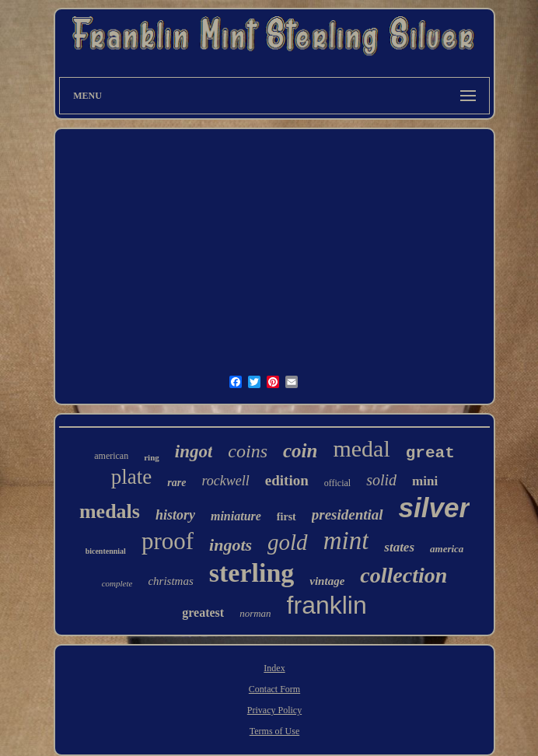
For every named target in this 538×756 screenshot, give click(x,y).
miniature (236, 516)
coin (300, 451)
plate (131, 477)
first (286, 517)
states (399, 547)
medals (110, 511)
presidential (348, 514)
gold (288, 542)
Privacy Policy (274, 710)
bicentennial (106, 551)
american (111, 456)
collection (403, 575)
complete (117, 583)
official (337, 483)
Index (274, 668)
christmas (170, 581)
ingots (231, 545)
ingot (194, 451)
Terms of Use (274, 731)
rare (176, 483)
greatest (203, 612)
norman (255, 613)
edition (287, 480)
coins (248, 451)
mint (346, 541)
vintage (327, 581)
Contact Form (274, 689)
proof (168, 541)
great (430, 453)
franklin (327, 605)
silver (434, 507)
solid (381, 480)
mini (425, 481)
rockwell (225, 481)
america (447, 549)
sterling (252, 573)
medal (361, 448)
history (175, 515)
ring (152, 457)
